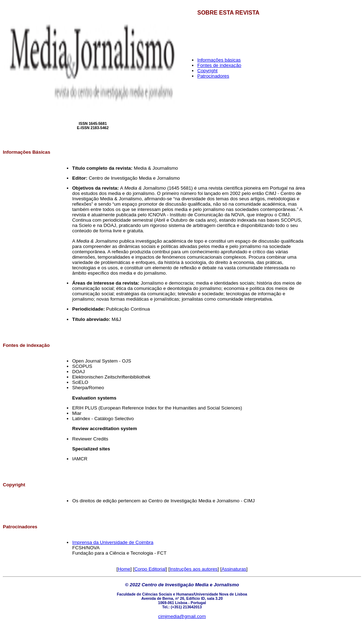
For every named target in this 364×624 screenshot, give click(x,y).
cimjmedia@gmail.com (182, 616)
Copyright (207, 71)
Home (124, 569)
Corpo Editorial (150, 569)
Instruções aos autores (194, 569)
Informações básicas (219, 60)
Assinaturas (234, 569)
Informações (18, 152)
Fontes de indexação (219, 65)
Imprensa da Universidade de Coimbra (113, 542)
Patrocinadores (213, 76)
